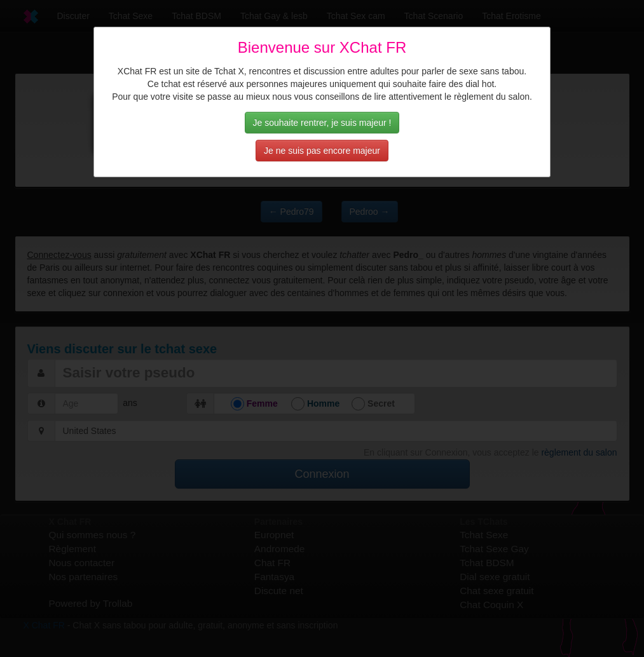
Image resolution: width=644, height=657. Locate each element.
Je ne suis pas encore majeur (322, 151)
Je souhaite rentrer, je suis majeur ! (322, 123)
